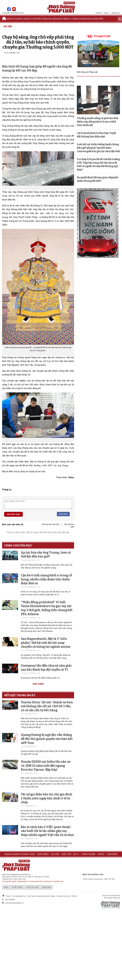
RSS (6, 887)
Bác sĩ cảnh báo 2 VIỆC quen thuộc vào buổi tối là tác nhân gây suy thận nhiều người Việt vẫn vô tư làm (47, 831)
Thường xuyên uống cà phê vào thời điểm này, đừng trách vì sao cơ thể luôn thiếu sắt (98, 122)
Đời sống (43, 19)
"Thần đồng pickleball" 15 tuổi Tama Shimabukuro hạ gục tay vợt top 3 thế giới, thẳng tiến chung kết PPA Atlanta (47, 608)
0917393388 (10, 900)
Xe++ (69, 19)
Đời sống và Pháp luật (87, 72)
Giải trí (61, 19)
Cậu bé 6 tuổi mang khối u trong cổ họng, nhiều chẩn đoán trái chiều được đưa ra (46, 579)
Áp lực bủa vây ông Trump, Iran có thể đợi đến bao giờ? (46, 555)
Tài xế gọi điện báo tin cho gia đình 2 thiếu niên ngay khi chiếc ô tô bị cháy (47, 798)
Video (89, 19)
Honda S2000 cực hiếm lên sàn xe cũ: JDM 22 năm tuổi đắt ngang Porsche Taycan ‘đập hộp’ (46, 766)
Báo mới (47, 887)
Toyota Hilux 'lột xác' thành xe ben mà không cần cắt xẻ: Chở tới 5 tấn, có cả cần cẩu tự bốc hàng (47, 706)
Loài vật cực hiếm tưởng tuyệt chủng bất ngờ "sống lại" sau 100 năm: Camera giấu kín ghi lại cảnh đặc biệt (98, 148)
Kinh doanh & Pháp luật (22, 19)
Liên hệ (98, 13)
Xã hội (52, 19)
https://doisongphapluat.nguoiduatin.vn (16, 874)
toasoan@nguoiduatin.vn (15, 903)
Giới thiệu (17, 887)
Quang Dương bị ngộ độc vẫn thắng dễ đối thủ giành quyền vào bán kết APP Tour (47, 739)
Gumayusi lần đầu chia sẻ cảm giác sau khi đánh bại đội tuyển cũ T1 (46, 668)
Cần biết (98, 19)
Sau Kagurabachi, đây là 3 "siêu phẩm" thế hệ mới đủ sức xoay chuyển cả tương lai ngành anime (46, 643)
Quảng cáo (116, 13)
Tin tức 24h (32, 887)
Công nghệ (79, 19)
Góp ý (106, 13)
